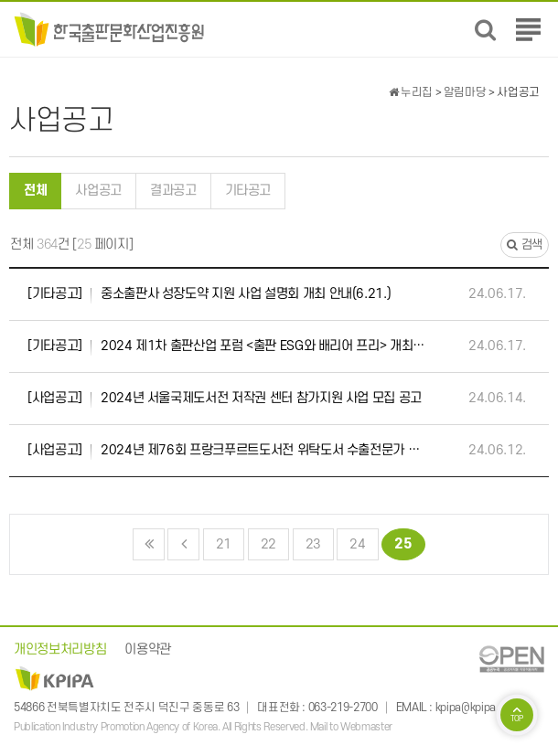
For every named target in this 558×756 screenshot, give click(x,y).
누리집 (411, 92)
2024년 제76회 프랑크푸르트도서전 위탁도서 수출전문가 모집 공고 (227, 451)
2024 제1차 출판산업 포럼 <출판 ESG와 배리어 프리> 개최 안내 (227, 346)
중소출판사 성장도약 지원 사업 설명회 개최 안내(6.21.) (209, 294)
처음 (149, 544)
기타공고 (248, 191)
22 (263, 541)
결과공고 (173, 191)
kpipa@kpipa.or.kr (478, 708)
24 (351, 541)
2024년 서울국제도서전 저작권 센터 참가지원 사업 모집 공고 (225, 399)
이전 (183, 544)
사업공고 (98, 191)
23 (307, 541)
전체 (35, 191)
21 (218, 541)
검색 (525, 245)
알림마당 (465, 92)
